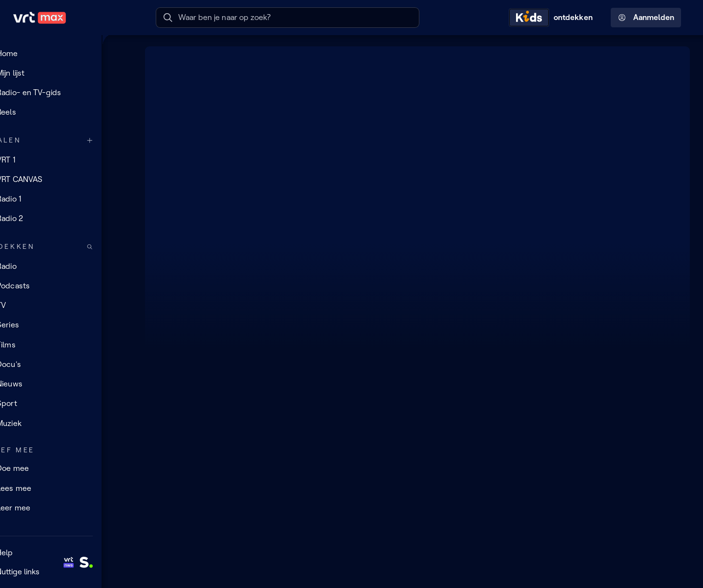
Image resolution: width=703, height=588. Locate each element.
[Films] (66, 345)
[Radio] (66, 266)
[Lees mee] (66, 488)
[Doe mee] (66, 468)
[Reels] (66, 112)
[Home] (66, 53)
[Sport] (66, 404)
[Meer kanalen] (120, 140)
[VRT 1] (66, 160)
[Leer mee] (66, 508)
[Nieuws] (66, 384)
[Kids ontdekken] (553, 18)
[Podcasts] (66, 286)
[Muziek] (66, 423)
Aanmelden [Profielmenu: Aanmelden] (646, 18)
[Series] (66, 325)
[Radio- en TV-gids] (66, 93)
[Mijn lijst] (66, 73)
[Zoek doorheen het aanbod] (120, 247)
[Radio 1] (66, 199)
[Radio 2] (66, 219)
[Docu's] (66, 365)
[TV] (66, 305)
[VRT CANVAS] (66, 179)
